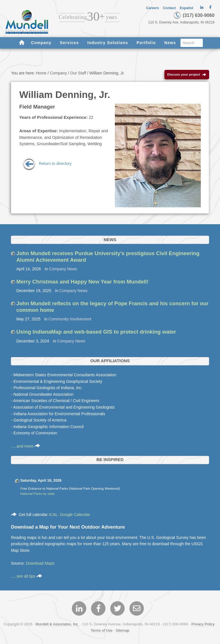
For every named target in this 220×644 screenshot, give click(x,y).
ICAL (53, 515)
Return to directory (47, 164)
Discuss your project (187, 75)
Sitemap (123, 630)
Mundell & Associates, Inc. (57, 624)
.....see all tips (26, 576)
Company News (63, 269)
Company (58, 73)
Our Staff (78, 73)
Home (41, 73)
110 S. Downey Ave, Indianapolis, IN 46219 (181, 22)
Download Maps (40, 563)
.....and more (25, 446)
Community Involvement (70, 319)
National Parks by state (38, 494)
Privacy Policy (203, 624)
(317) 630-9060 (194, 15)
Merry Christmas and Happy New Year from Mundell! (82, 282)
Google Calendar (75, 515)
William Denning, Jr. (65, 95)
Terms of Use (102, 630)
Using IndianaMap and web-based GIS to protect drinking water (96, 332)
